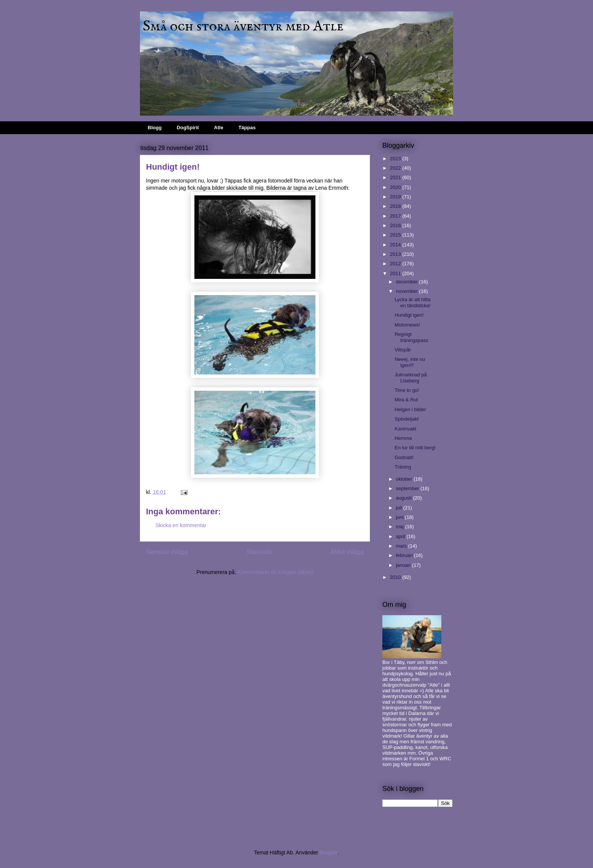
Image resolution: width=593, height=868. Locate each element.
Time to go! (407, 390)
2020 (396, 187)
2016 (396, 225)
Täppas (247, 128)
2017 (396, 216)
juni (401, 517)
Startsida (259, 552)
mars (402, 546)
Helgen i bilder (410, 409)
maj (401, 527)
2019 (396, 197)
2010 (396, 577)
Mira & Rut (406, 400)
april (401, 536)
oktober (405, 479)
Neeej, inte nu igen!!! (410, 362)
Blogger (328, 853)
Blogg (155, 128)
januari (404, 565)
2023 (396, 159)
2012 (396, 264)
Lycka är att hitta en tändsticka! (412, 302)
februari (405, 555)
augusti (405, 498)
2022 (396, 168)
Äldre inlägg (347, 552)
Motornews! (407, 325)
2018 (396, 206)
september (408, 488)
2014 (396, 245)
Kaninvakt (405, 429)
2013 (396, 254)
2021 (396, 177)
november (407, 291)
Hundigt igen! (409, 315)
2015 (396, 235)
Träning (403, 467)
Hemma (403, 438)
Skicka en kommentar (181, 525)
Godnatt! (404, 457)
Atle (219, 128)
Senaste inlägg (167, 552)
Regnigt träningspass (411, 337)
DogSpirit (188, 128)
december (407, 282)
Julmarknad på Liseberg (411, 378)
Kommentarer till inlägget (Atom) (276, 572)
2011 (396, 273)
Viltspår (403, 350)
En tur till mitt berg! (415, 448)
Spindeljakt (407, 419)
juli (400, 508)
